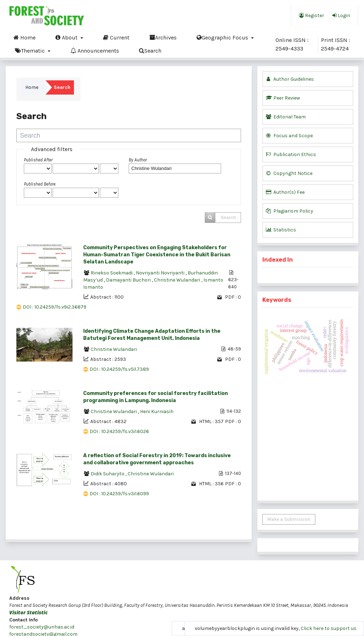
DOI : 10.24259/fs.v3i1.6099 (119, 494)
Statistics (281, 230)
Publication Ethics (291, 154)
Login (341, 15)
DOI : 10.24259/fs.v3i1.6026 (119, 431)
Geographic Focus (223, 37)
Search (150, 50)
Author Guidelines (290, 79)
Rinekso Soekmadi (112, 273)
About (67, 37)
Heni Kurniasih (157, 411)
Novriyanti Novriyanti (161, 273)
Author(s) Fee (285, 192)
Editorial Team (286, 117)
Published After (38, 160)
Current (116, 37)
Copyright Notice (289, 173)
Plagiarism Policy (290, 211)
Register (312, 15)
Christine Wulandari (178, 280)
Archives (163, 37)
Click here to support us (329, 628)
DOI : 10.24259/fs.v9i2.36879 (55, 307)
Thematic (31, 50)
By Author (138, 160)
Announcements (95, 50)
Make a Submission (289, 519)
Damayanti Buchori (129, 280)
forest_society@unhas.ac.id (42, 627)
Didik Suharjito (108, 474)
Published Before (40, 184)
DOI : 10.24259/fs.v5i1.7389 (119, 369)
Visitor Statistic (28, 612)
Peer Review (283, 98)
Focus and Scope (289, 136)
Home (25, 37)
